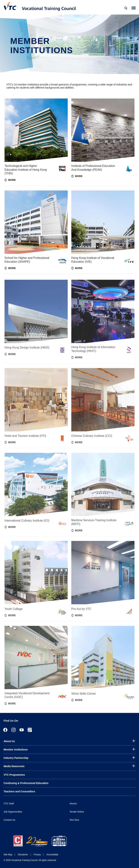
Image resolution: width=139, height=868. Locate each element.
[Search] (126, 8)
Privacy (37, 855)
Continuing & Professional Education (26, 783)
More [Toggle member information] (12, 180)
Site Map (8, 855)
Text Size (74, 820)
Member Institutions (16, 750)
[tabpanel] (36, 130)
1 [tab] (8, 155)
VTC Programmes (14, 775)
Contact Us (9, 820)
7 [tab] (92, 247)
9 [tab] (98, 247)
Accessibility (52, 855)
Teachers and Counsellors (19, 791)
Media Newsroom (14, 766)
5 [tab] (86, 247)
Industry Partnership (16, 758)
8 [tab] (95, 247)
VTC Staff (9, 804)
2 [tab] (11, 155)
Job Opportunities (13, 812)
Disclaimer (23, 855)
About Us (9, 741)
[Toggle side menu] (134, 8)
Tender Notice (77, 812)
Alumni (73, 804)
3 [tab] (80, 247)
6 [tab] (89, 247)
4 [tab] (83, 247)
